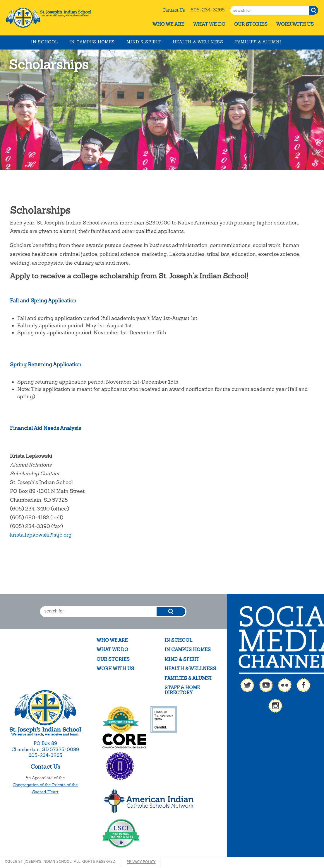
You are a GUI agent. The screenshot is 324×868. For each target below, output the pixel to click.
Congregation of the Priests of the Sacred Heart (45, 788)
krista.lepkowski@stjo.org (41, 535)
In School (44, 42)
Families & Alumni (258, 42)
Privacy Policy (141, 862)
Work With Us (295, 24)
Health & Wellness (198, 42)
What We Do (209, 24)
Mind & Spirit (144, 42)
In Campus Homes (92, 42)
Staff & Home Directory (182, 690)
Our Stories (251, 24)
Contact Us (174, 10)
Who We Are (168, 24)
